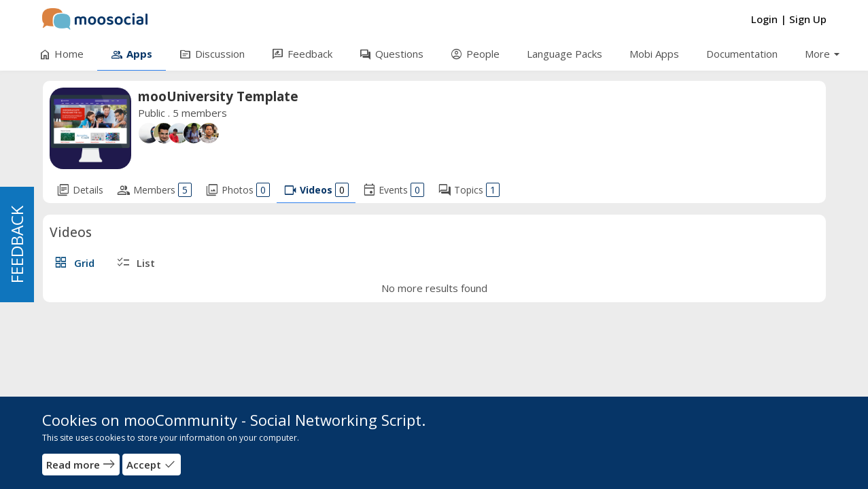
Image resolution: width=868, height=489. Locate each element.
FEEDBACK (17, 244)
